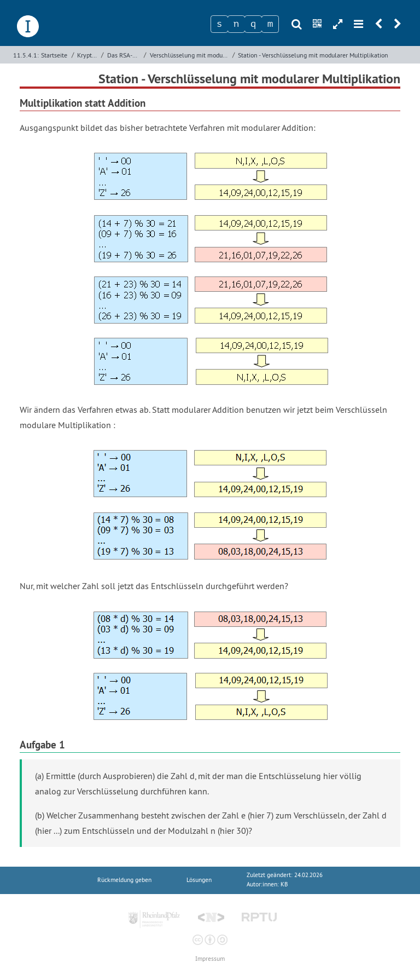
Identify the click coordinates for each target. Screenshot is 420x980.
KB (284, 884)
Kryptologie (88, 55)
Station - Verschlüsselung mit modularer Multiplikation (313, 55)
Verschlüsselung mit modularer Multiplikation (190, 55)
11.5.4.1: (26, 55)
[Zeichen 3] (253, 24)
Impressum (210, 959)
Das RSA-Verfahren (124, 55)
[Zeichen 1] (219, 24)
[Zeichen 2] (236, 24)
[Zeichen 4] (270, 24)
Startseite (54, 55)
